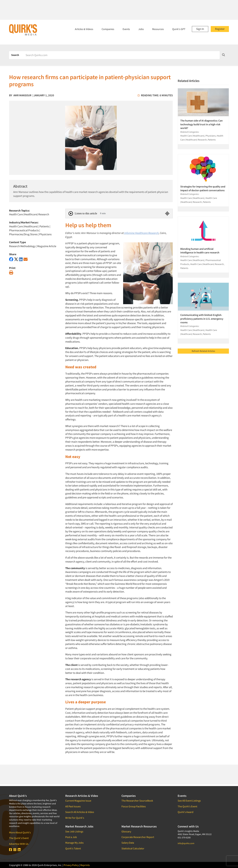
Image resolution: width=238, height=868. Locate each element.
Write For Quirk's (75, 818)
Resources (158, 29)
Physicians (45, 234)
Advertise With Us (19, 844)
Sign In (200, 29)
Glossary (126, 831)
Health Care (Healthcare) (23, 226)
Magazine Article (47, 246)
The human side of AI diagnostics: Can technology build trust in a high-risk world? (201, 124)
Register (220, 29)
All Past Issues (73, 806)
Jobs (141, 29)
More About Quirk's (20, 832)
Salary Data (128, 843)
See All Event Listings (189, 801)
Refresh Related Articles (203, 351)
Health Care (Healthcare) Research (29, 214)
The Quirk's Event (19, 838)
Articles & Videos (84, 29)
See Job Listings (74, 831)
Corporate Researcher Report (138, 837)
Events (126, 29)
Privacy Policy (71, 865)
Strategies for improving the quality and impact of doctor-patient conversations (203, 188)
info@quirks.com (186, 843)
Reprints (85, 865)
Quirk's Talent (73, 848)
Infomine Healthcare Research (141, 233)
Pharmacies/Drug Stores (23, 234)
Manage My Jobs (74, 843)
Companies (108, 29)
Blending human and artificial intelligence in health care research (200, 251)
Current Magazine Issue (78, 801)
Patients (45, 226)
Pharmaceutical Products (24, 230)
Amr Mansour (22, 95)
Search (15, 55)
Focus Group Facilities (134, 806)
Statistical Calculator (133, 848)
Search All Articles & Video (80, 812)
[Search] (121, 55)
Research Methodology (22, 246)
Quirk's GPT (179, 29)
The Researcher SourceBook (137, 801)
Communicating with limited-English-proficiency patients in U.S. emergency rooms (202, 319)
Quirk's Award (186, 812)
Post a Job (71, 837)
